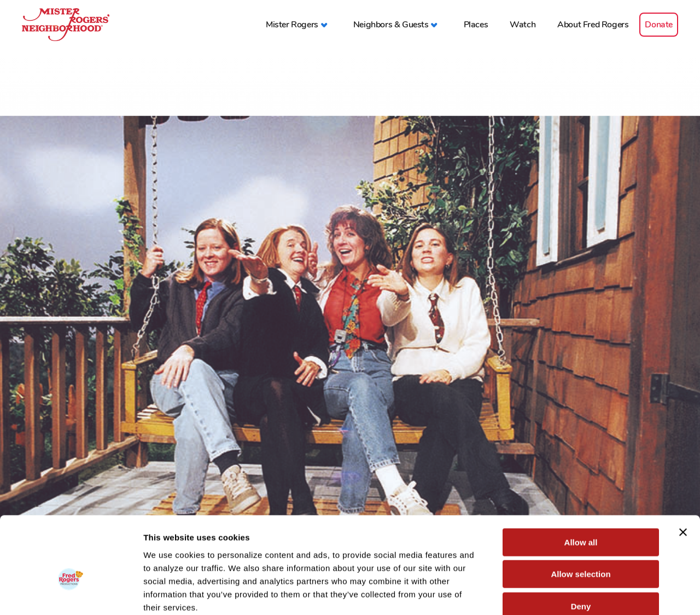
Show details (574, 593)
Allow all (581, 481)
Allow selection (581, 514)
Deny (581, 545)
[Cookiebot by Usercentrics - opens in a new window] (71, 594)
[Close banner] (683, 471)
